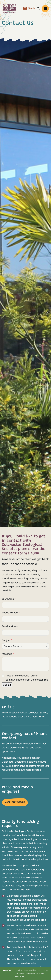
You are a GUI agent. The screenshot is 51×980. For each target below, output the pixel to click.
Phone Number (11, 613)
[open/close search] (38, 8)
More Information (15, 802)
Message (8, 654)
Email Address (11, 626)
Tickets (29, 8)
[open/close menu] (45, 9)
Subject (7, 640)
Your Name (9, 599)
